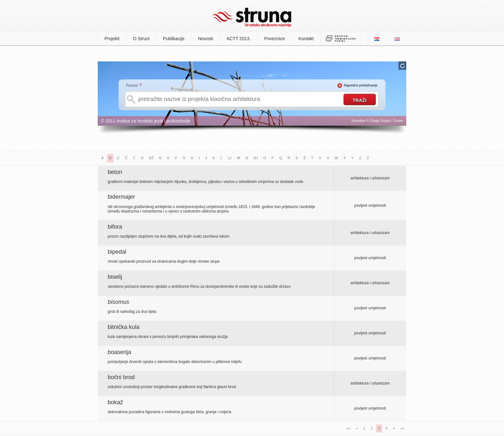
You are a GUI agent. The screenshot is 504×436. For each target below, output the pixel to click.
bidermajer (121, 197)
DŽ (152, 158)
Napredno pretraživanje (361, 85)
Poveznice (275, 39)
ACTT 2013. (239, 39)
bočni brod (121, 377)
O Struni (141, 39)
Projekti (112, 39)
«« (348, 428)
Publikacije (174, 39)
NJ (256, 158)
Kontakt (306, 39)
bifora (115, 227)
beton (115, 172)
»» (402, 428)
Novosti (206, 39)
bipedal (117, 252)
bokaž (115, 402)
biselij (115, 277)
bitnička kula (124, 327)
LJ (230, 158)
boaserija (119, 352)
